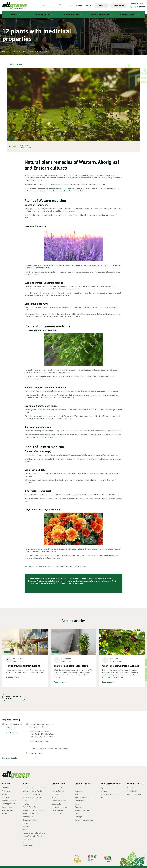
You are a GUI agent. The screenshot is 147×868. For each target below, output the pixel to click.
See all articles (16, 64)
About (70, 6)
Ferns (25, 801)
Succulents (27, 839)
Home (4, 52)
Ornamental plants (30, 820)
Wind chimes (56, 813)
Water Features (58, 810)
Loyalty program (9, 807)
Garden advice (15, 52)
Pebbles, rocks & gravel (84, 797)
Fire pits (55, 794)
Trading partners (9, 804)
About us (6, 788)
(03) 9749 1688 (139, 7)
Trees (25, 842)
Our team (6, 791)
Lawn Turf (79, 788)
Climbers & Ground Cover (32, 794)
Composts (79, 791)
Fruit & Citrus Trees (30, 807)
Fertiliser (26, 804)
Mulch (77, 794)
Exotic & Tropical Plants (32, 797)
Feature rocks (80, 801)
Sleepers (103, 797)
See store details (10, 758)
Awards (5, 794)
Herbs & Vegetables (30, 813)
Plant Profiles (28, 846)
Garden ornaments (59, 801)
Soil (76, 813)
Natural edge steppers (60, 807)
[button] (101, 6)
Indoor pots (56, 804)
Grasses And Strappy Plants (33, 810)
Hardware (104, 791)
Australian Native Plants (32, 791)
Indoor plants (28, 817)
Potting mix (79, 817)
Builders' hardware (134, 794)
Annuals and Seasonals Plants (34, 788)
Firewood (55, 797)
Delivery (79, 6)
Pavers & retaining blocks (110, 794)
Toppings (78, 807)
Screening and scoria (82, 810)
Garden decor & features (84, 820)
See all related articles (12, 697)
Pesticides (26, 826)
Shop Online (119, 6)
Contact (88, 6)
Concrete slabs (57, 788)
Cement (130, 788)
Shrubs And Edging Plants (32, 836)
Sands (77, 804)
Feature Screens (58, 791)
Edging (102, 788)
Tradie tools (132, 791)
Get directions (12, 733)
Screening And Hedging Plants (34, 833)
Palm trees (27, 823)
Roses (25, 830)
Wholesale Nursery (10, 800)
